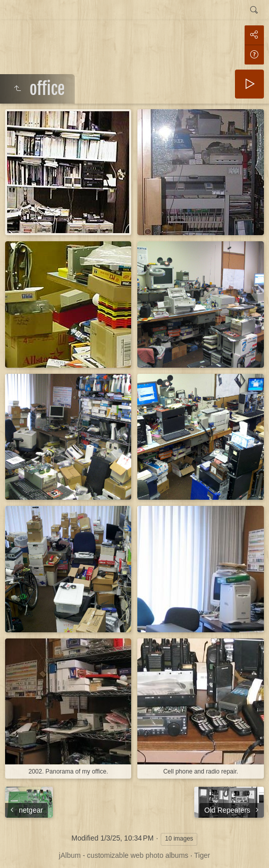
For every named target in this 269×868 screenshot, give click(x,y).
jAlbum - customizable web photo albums (124, 855)
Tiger (202, 855)
